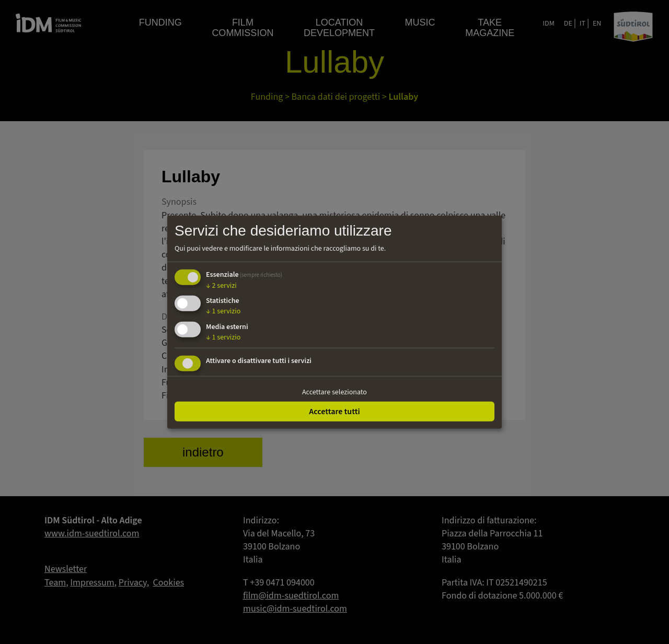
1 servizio (223, 311)
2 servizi (221, 285)
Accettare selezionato (334, 392)
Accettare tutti (334, 411)
